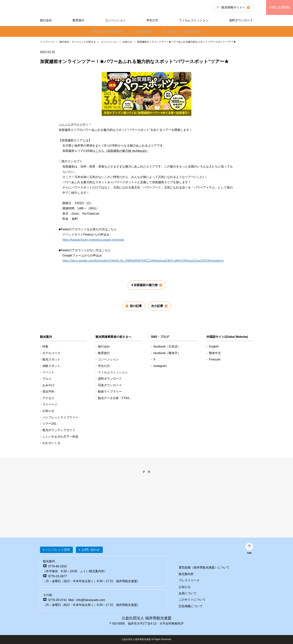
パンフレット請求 (58, 550)
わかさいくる (51, 443)
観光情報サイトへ (233, 7)
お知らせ (127, 42)
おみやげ (48, 385)
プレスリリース (189, 580)
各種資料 (146, 31)
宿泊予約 (48, 392)
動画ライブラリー (110, 392)
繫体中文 (215, 353)
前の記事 (136, 306)
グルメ (47, 379)
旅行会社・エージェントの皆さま (78, 42)
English (214, 346)
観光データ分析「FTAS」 (115, 398)
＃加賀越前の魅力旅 (144, 285)
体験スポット (51, 366)
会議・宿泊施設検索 (110, 31)
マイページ (50, 404)
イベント (48, 372)
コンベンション (109, 42)
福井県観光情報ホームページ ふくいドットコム (65, 7)
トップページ (47, 42)
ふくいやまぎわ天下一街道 (60, 437)
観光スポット (51, 359)
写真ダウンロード (110, 385)
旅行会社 (46, 20)
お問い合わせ (91, 550)
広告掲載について (191, 606)
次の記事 (157, 306)
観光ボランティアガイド (59, 430)
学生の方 (152, 20)
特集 (45, 346)
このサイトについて (192, 600)
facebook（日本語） (167, 346)
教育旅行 (78, 20)
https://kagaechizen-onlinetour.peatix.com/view (93, 240)
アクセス (48, 398)
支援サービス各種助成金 (185, 31)
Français (215, 359)
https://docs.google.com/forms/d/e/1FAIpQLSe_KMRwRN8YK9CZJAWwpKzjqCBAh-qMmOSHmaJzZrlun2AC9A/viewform (143, 261)
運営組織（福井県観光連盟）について (204, 567)
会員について (188, 593)
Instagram (160, 366)
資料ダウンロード (241, 20)
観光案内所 (186, 574)
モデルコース (51, 353)
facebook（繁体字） (167, 353)
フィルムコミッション (194, 20)
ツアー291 (49, 424)
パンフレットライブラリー (60, 417)
